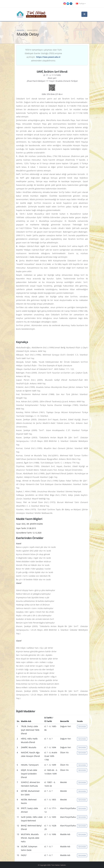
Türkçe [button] (81, 4)
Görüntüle (82, 726)
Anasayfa (20, 30)
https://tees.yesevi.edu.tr (48, 57)
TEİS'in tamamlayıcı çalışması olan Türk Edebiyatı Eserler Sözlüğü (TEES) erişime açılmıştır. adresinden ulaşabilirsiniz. (43, 55)
